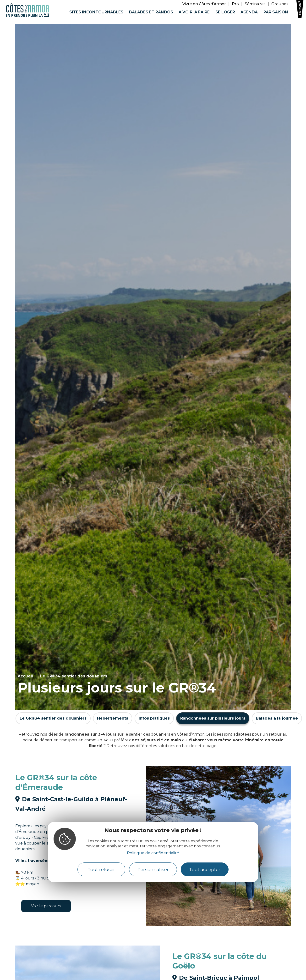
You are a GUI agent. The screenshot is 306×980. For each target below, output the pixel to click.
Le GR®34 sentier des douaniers (74, 676)
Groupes (280, 4)
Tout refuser (101, 869)
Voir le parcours (46, 906)
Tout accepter (205, 869)
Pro (235, 4)
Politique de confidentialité (153, 853)
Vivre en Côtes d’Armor (204, 4)
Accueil (25, 676)
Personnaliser (153, 869)
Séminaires (255, 4)
